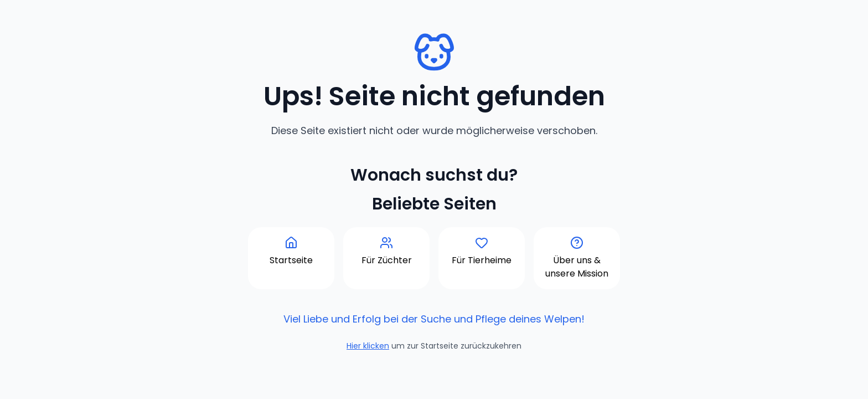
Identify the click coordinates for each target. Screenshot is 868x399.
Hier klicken (368, 346)
